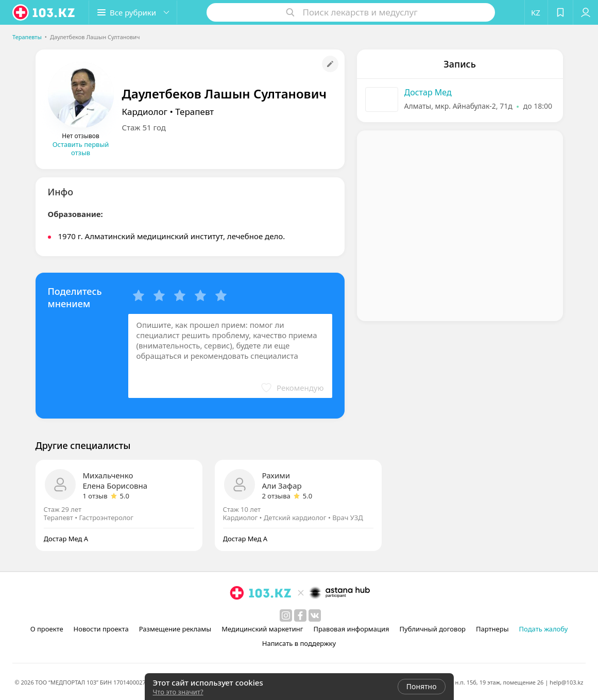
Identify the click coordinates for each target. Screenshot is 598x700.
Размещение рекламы (175, 629)
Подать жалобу (544, 629)
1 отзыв (95, 496)
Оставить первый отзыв (81, 148)
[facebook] (300, 615)
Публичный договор (433, 629)
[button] (133, 12)
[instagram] (286, 615)
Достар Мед (428, 92)
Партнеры (492, 629)
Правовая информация (351, 629)
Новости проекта (101, 629)
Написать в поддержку (299, 643)
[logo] (44, 12)
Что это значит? (178, 692)
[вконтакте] (315, 615)
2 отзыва (276, 496)
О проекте (47, 629)
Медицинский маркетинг (262, 629)
